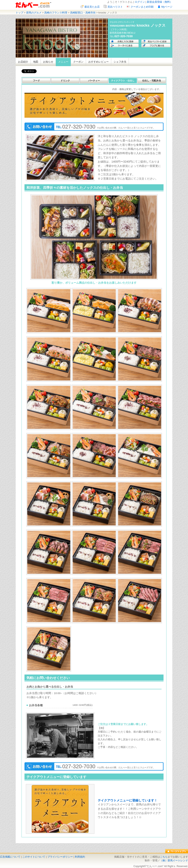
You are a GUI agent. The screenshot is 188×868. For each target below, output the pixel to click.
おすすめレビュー (99, 62)
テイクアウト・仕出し (123, 81)
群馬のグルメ (34, 13)
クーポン (78, 62)
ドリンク (65, 81)
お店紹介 (23, 62)
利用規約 (80, 857)
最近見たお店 (92, 7)
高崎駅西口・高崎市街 (83, 13)
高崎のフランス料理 (56, 13)
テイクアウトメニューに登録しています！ (127, 800)
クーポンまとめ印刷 (142, 7)
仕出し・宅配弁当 (152, 81)
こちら (164, 857)
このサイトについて (34, 857)
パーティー (94, 81)
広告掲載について (10, 857)
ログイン (140, 2)
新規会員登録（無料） (160, 2)
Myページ (167, 7)
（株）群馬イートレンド (174, 860)
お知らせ (48, 62)
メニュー (63, 62)
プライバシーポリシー (60, 857)
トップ (19, 13)
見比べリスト (115, 7)
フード (36, 81)
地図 (36, 62)
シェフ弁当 (120, 62)
